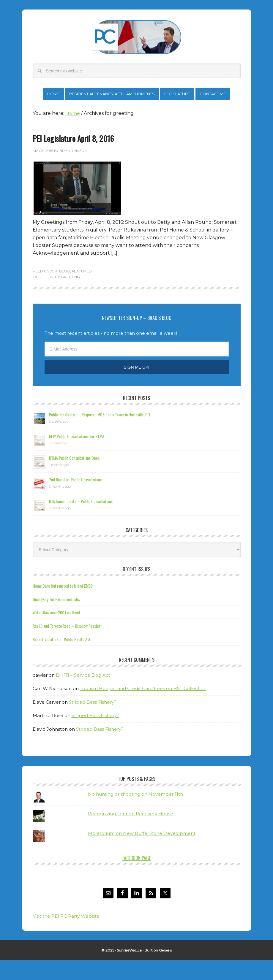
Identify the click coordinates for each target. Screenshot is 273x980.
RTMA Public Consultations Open (74, 478)
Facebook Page (136, 878)
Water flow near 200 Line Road (56, 632)
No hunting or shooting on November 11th (135, 814)
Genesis (165, 970)
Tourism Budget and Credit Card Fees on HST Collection (143, 708)
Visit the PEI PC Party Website (66, 936)
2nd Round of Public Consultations (76, 499)
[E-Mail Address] (137, 369)
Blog (65, 291)
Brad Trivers (137, 37)
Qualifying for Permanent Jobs (56, 619)
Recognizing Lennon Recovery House (131, 834)
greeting (70, 297)
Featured (82, 291)
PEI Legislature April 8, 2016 (73, 158)
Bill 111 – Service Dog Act (83, 695)
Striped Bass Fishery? (93, 722)
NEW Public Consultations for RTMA (77, 456)
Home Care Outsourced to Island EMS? (63, 606)
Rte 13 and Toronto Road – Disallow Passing (67, 646)
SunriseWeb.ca (129, 970)
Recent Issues (136, 589)
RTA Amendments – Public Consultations (81, 521)
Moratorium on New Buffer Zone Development (142, 853)
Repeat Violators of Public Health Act (62, 659)
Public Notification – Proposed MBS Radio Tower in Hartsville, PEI (100, 434)
